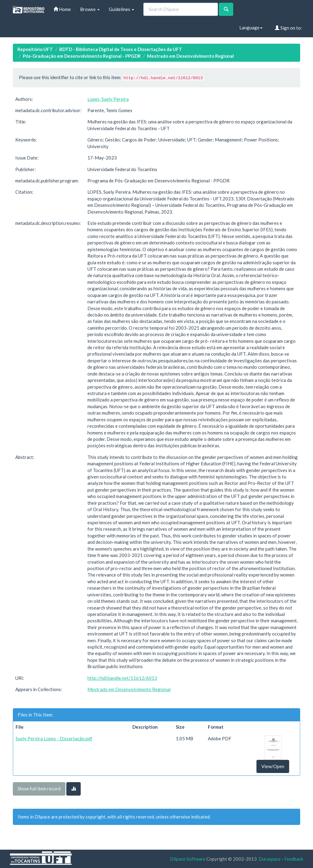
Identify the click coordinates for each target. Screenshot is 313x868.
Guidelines (122, 9)
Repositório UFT (35, 49)
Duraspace (270, 859)
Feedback (294, 859)
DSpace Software (188, 859)
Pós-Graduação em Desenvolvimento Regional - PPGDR (82, 56)
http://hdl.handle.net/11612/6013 (122, 678)
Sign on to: (288, 28)
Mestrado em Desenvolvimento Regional (190, 56)
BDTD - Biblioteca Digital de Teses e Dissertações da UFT (121, 49)
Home (62, 9)
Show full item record (39, 789)
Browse (90, 9)
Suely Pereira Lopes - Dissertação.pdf (54, 738)
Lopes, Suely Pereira (108, 99)
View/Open (273, 766)
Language (251, 27)
